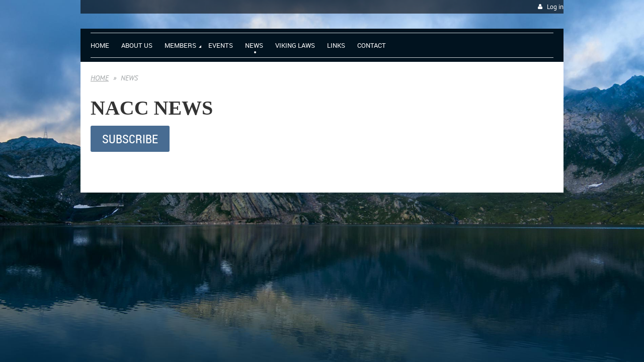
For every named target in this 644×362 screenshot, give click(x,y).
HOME (100, 78)
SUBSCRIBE (130, 139)
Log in (555, 7)
